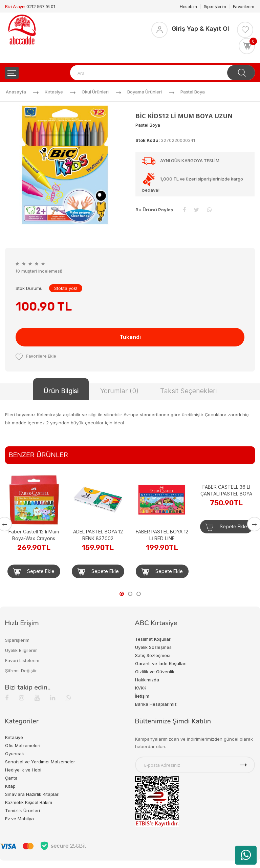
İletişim (142, 696)
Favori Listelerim (22, 660)
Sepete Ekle (34, 572)
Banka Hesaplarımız (156, 704)
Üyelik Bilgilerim (21, 650)
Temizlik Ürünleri (23, 810)
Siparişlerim (215, 6)
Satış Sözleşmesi (153, 655)
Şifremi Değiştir (21, 671)
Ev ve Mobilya (19, 819)
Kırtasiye (54, 92)
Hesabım (188, 6)
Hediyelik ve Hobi (23, 770)
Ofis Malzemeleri (23, 745)
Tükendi (130, 337)
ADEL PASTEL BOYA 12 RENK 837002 (98, 535)
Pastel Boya (193, 92)
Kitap (10, 786)
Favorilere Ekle (36, 356)
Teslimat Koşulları (153, 639)
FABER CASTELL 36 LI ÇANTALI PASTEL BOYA (226, 490)
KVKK (141, 688)
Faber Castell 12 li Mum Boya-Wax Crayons (34, 535)
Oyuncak (15, 754)
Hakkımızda (147, 680)
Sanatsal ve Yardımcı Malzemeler (40, 762)
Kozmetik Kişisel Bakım (29, 802)
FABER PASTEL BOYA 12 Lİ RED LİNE (162, 535)
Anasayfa (16, 92)
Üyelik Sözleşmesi (154, 647)
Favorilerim (244, 6)
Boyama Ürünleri (145, 92)
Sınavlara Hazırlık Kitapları (32, 794)
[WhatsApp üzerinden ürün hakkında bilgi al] (246, 855)
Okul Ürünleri (95, 92)
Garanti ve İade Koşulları (161, 663)
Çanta (11, 778)
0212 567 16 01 (41, 6)
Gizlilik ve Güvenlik (155, 672)
